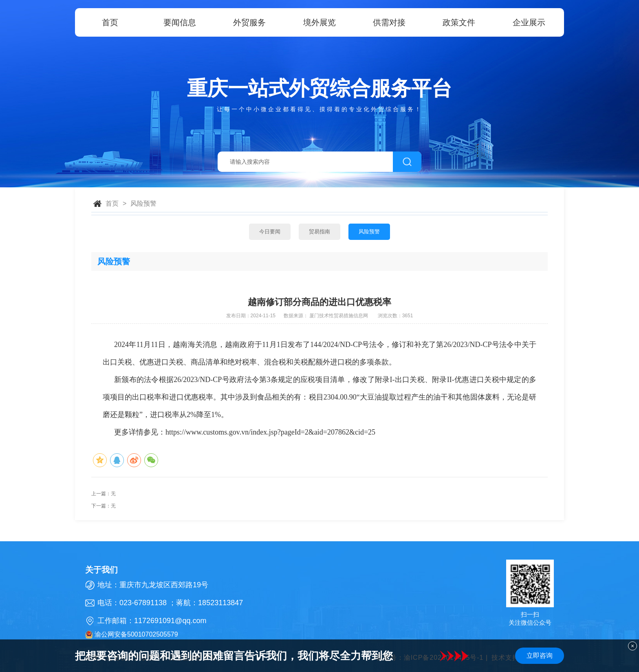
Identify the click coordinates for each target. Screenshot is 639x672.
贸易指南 (319, 232)
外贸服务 (249, 22)
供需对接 (389, 22)
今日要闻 (270, 232)
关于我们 (101, 570)
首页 (110, 22)
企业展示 (529, 22)
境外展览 (319, 22)
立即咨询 (540, 656)
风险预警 (143, 203)
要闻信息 (180, 22)
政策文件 (459, 22)
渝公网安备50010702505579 (132, 635)
